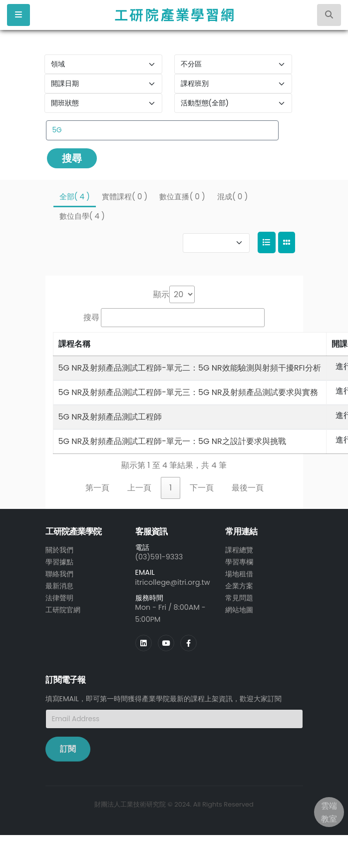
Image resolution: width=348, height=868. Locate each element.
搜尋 (72, 158)
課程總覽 (239, 550)
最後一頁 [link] (248, 488)
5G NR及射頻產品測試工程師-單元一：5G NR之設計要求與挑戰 (172, 441)
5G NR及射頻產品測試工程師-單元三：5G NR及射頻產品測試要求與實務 (188, 392)
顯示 (161, 294)
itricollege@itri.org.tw (173, 582)
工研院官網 (63, 610)
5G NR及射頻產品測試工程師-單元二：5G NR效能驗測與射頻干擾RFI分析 (190, 368)
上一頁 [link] (139, 488)
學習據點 (59, 562)
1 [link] (171, 488)
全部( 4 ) (75, 197)
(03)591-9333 (159, 557)
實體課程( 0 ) (125, 197)
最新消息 (59, 586)
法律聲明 (59, 598)
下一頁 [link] (202, 488)
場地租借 (239, 574)
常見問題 (239, 598)
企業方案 (239, 586)
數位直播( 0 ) (182, 197)
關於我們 (59, 550)
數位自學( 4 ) (82, 216)
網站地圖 (239, 610)
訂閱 (68, 749)
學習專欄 (239, 562)
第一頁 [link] (97, 488)
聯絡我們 (59, 574)
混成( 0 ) (232, 197)
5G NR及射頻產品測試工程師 (110, 417)
